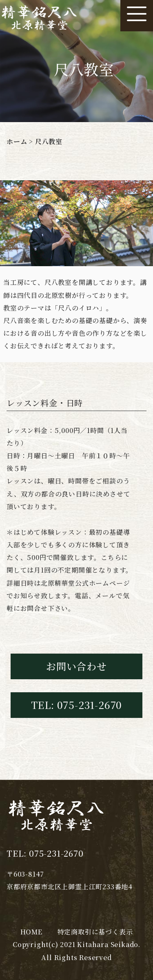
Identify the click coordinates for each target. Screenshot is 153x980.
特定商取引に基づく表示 (95, 932)
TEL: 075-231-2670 (77, 705)
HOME (31, 932)
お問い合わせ (76, 666)
